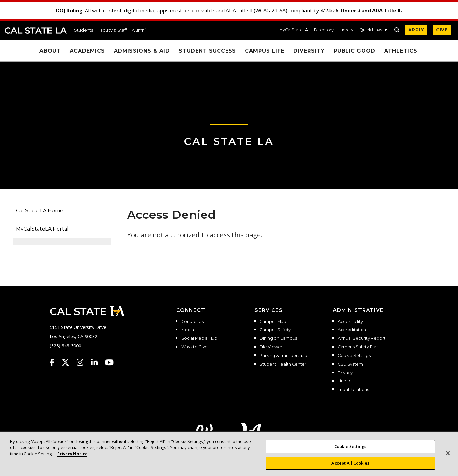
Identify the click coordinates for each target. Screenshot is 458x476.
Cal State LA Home (40, 211)
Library (347, 30)
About (50, 51)
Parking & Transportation (285, 356)
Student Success (207, 51)
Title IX (344, 381)
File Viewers (272, 347)
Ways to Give (194, 347)
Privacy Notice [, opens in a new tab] (72, 458)
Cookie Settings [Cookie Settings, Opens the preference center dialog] (350, 451)
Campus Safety (275, 330)
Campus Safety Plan (358, 347)
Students (83, 30)
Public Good (355, 51)
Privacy (345, 373)
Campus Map (273, 322)
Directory (324, 30)
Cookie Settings (354, 356)
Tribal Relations (353, 390)
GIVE (442, 30)
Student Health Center (283, 364)
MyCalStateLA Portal (42, 229)
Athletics (401, 51)
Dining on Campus (278, 338)
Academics (87, 51)
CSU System (350, 364)
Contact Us (192, 322)
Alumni (139, 30)
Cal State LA (36, 31)
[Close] (448, 458)
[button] (373, 31)
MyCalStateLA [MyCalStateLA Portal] (294, 30)
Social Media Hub (199, 338)
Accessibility (350, 322)
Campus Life (265, 51)
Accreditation (352, 330)
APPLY (416, 30)
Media (188, 330)
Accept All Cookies (350, 468)
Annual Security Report (362, 338)
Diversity (309, 51)
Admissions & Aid (142, 51)
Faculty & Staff (112, 30)
